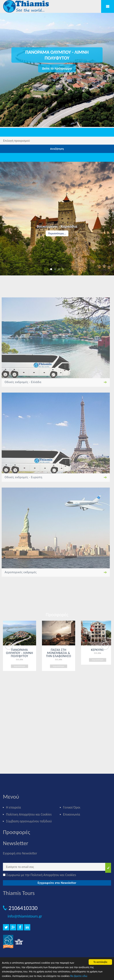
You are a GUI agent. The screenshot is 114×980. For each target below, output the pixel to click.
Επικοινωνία (72, 814)
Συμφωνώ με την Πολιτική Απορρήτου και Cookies (41, 875)
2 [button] (55, 269)
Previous (9, 646)
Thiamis (27, 7)
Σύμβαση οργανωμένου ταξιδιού (29, 821)
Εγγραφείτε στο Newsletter (57, 883)
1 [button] (51, 269)
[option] (57, 219)
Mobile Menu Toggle (108, 6)
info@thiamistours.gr (25, 916)
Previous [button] (5, 216)
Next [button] (109, 216)
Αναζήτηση (57, 149)
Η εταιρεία (13, 807)
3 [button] (59, 269)
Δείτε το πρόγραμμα (57, 68)
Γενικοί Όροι (72, 807)
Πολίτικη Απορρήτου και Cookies (29, 814)
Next (105, 646)
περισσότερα (20, 666)
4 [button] (63, 269)
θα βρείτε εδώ (79, 976)
